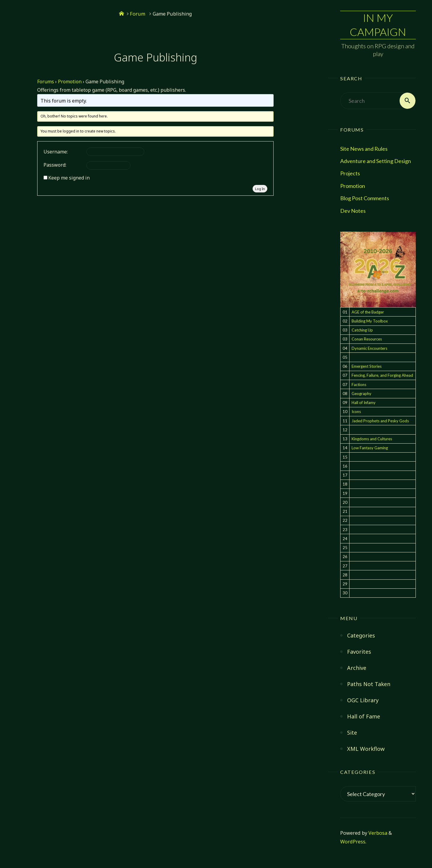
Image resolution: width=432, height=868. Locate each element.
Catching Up (362, 330)
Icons (356, 412)
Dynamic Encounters (369, 348)
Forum (138, 14)
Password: (55, 165)
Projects (350, 174)
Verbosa (377, 833)
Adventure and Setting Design (376, 161)
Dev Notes (353, 211)
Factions (359, 385)
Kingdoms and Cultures (372, 439)
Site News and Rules (364, 149)
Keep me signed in (69, 178)
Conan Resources (367, 339)
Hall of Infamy (364, 403)
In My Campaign (378, 25)
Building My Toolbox (370, 321)
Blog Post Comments (365, 198)
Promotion (353, 186)
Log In (260, 189)
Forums (46, 82)
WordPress (353, 842)
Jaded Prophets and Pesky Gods (380, 421)
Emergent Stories (367, 366)
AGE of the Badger (368, 312)
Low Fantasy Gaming (370, 448)
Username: (56, 152)
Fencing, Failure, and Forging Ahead (382, 376)
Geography (361, 394)
